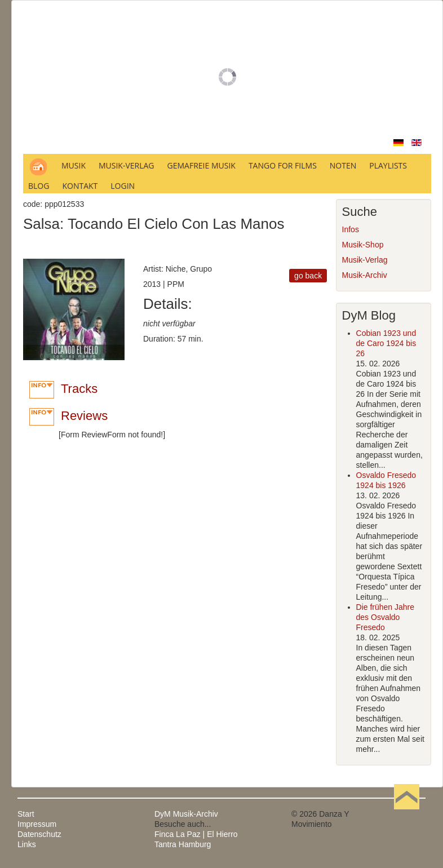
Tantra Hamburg (183, 844)
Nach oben (406, 814)
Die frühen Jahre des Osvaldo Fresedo (386, 617)
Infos (351, 229)
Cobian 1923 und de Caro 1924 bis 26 (386, 343)
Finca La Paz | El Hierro (196, 834)
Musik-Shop (363, 245)
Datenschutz (39, 834)
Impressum (37, 824)
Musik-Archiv (365, 275)
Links (27, 844)
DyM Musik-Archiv (186, 814)
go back (308, 276)
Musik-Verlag (365, 260)
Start (26, 814)
